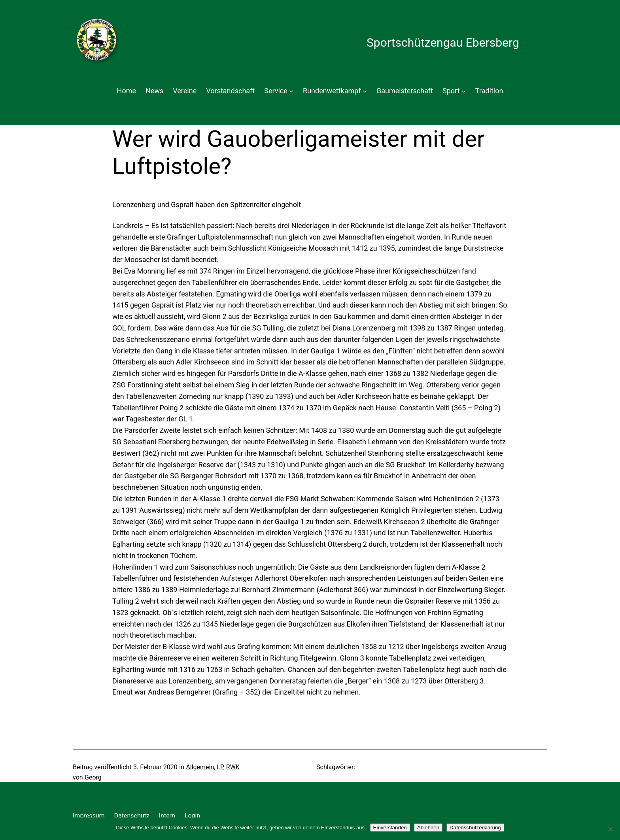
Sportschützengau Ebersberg (443, 42)
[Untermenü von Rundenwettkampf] (365, 91)
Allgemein (200, 767)
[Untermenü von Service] (291, 91)
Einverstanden (390, 828)
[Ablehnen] (610, 829)
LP (220, 767)
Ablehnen (428, 828)
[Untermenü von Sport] (464, 91)
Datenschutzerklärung (475, 828)
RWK (233, 767)
